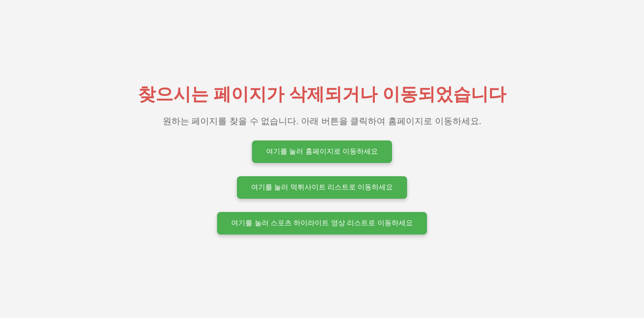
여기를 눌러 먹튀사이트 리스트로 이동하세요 (322, 187)
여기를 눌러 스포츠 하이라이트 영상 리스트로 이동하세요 (322, 223)
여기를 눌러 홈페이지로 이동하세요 (322, 151)
